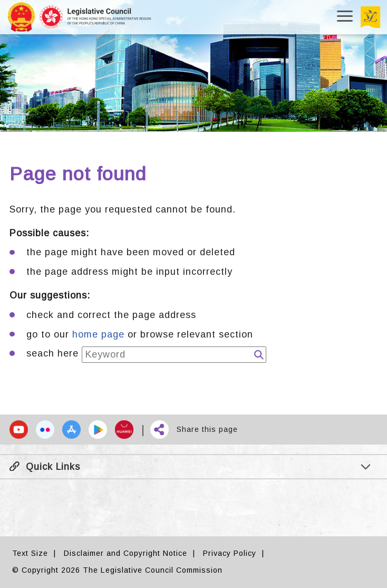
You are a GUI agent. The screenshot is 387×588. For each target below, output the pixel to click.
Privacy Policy (230, 553)
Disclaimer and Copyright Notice (125, 553)
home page (98, 334)
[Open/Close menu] (345, 17)
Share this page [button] (207, 429)
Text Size (30, 553)
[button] (19, 430)
